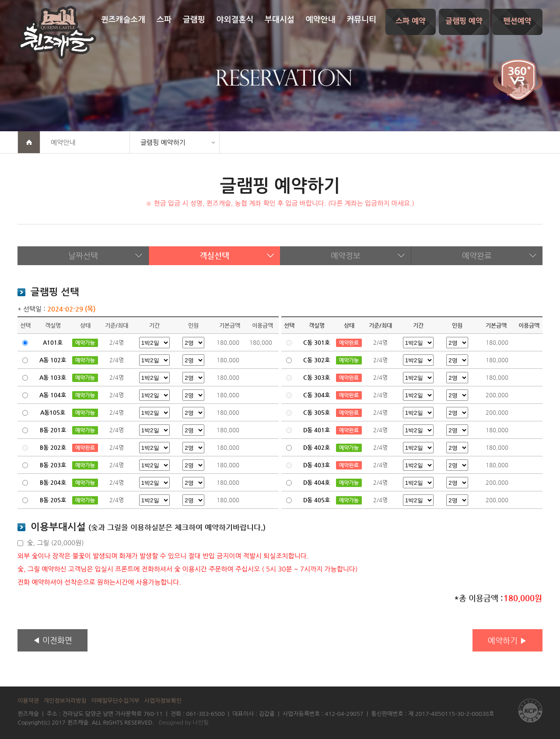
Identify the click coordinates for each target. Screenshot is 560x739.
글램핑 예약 (464, 21)
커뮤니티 (361, 20)
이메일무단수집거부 (115, 701)
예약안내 (321, 20)
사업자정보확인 (163, 701)
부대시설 (280, 20)
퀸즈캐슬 (57, 32)
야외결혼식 (235, 20)
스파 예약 (411, 21)
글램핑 (194, 20)
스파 (164, 20)
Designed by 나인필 (184, 723)
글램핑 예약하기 (163, 142)
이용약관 (28, 701)
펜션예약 (518, 21)
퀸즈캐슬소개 (123, 20)
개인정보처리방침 (65, 701)
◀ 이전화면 (52, 640)
